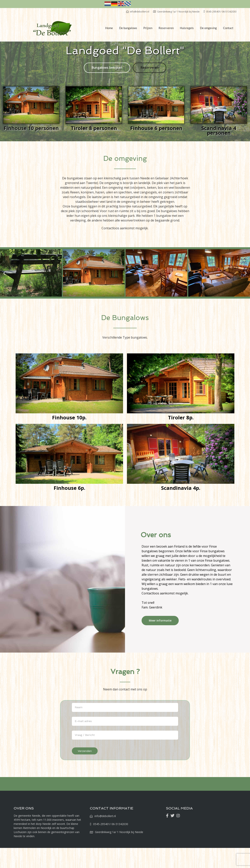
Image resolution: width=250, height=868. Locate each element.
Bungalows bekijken (107, 68)
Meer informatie (160, 621)
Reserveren (166, 28)
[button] (4, 273)
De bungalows (128, 28)
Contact (228, 28)
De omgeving (208, 28)
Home (109, 28)
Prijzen (148, 28)
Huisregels (187, 28)
